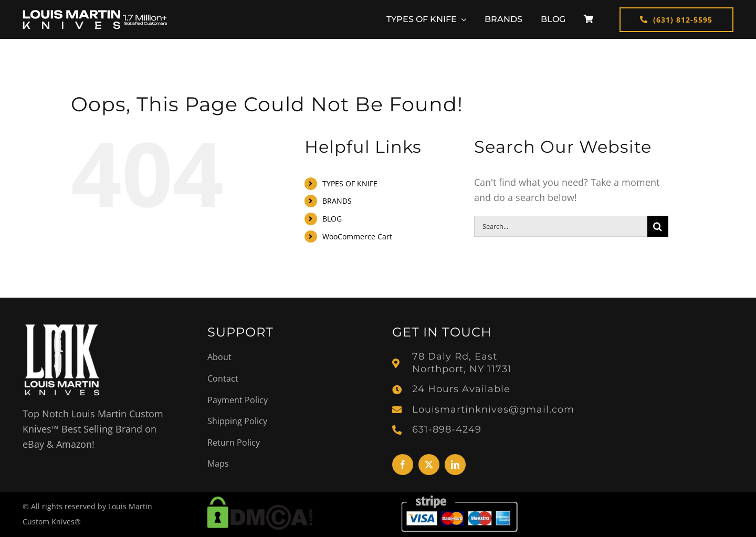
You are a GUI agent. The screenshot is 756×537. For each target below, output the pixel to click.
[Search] (658, 226)
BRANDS (337, 201)
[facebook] (403, 465)
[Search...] (561, 226)
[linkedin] (455, 465)
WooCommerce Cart (357, 236)
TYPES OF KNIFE (350, 183)
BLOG (332, 219)
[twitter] (429, 465)
